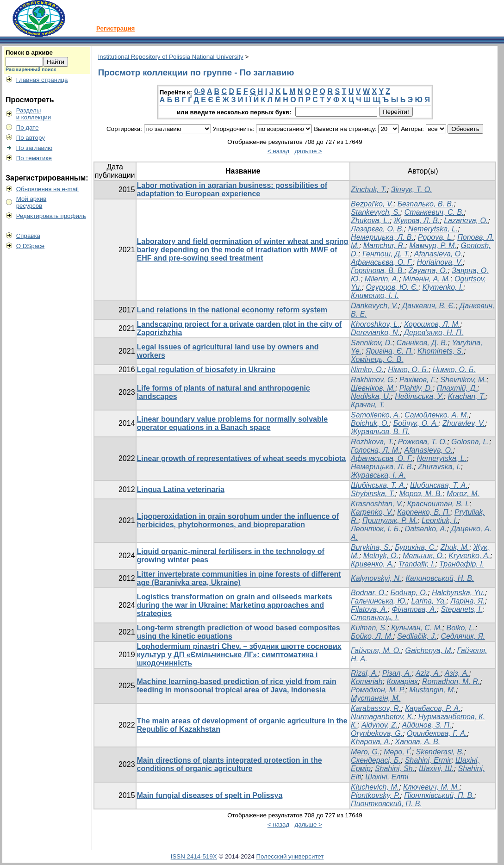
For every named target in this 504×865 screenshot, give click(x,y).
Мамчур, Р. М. (433, 246)
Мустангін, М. (376, 698)
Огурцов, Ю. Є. (392, 287)
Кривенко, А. (372, 564)
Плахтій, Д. (457, 388)
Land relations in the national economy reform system (232, 310)
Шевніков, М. (373, 388)
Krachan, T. (466, 396)
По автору (31, 138)
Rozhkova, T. (372, 442)
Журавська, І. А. (378, 475)
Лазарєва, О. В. (377, 229)
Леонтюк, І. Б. (376, 529)
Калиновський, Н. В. (440, 578)
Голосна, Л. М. (376, 450)
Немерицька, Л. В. (382, 237)
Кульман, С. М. (417, 628)
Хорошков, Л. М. (432, 324)
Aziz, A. (428, 673)
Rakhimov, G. (373, 380)
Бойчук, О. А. (416, 423)
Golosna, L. (470, 442)
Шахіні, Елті (387, 777)
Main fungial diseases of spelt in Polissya (210, 795)
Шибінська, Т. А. (378, 485)
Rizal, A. (364, 673)
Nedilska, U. (371, 396)
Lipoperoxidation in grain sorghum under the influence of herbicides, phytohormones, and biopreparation (238, 520)
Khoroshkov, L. (375, 324)
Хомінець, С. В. (377, 359)
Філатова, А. (414, 609)
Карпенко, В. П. (424, 512)
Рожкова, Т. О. (423, 442)
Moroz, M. (463, 494)
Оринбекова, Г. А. (437, 733)
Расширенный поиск (31, 69)
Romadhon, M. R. (451, 681)
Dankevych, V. (374, 306)
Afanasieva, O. (439, 254)
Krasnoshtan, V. (377, 504)
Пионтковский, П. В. (386, 804)
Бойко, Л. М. (372, 636)
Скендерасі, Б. (376, 760)
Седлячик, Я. (463, 636)
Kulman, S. (369, 628)
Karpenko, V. (372, 512)
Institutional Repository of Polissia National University (171, 57)
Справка (28, 236)
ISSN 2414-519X (194, 856)
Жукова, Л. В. (417, 221)
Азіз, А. (457, 673)
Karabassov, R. (376, 708)
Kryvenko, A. (469, 556)
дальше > (308, 151)
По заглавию (34, 148)
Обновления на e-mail (47, 189)
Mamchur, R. (384, 246)
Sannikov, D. (372, 343)
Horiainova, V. (439, 262)
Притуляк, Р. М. (390, 520)
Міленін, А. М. (427, 279)
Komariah (367, 681)
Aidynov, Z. (380, 725)
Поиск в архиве (29, 53)
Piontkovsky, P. (375, 795)
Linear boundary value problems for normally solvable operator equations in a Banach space (233, 423)
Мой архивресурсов (31, 202)
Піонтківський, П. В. (439, 795)
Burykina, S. (371, 547)
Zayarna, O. (428, 271)
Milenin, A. (382, 279)
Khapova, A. (371, 742)
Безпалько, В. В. (426, 204)
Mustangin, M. (432, 690)
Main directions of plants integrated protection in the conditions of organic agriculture (230, 764)
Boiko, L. (460, 628)
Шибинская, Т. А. (439, 485)
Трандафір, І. (462, 564)
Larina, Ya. (429, 601)
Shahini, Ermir (428, 760)
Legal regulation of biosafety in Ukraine (206, 370)
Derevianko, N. (375, 333)
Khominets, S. (441, 351)
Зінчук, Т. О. (412, 190)
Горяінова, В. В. (378, 271)
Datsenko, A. (426, 529)
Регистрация (115, 28)
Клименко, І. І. (375, 296)
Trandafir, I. (417, 564)
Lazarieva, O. (466, 221)
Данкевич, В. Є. (429, 306)
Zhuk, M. (455, 547)
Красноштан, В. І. (438, 504)
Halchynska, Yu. (458, 593)
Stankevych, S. (376, 212)
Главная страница (42, 80)
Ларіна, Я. (467, 601)
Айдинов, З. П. (427, 725)
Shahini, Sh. (395, 769)
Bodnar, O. (369, 593)
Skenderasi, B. (440, 752)
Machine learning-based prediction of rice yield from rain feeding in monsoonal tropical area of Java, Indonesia (237, 686)
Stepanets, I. (461, 609)
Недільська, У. (419, 396)
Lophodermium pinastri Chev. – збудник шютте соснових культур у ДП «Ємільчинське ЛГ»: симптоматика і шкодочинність (239, 655)
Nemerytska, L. (433, 229)
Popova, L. (436, 237)
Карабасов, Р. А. (433, 708)
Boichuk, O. (370, 423)
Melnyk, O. (381, 556)
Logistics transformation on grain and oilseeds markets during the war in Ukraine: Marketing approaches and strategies (235, 605)
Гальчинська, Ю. (379, 601)
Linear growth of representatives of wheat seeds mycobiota (242, 458)
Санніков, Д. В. (422, 343)
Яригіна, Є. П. (389, 351)
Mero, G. (365, 752)
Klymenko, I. (443, 287)
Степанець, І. (375, 618)
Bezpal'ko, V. (372, 204)
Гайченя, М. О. (376, 650)
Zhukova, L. (370, 221)
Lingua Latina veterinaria (181, 489)
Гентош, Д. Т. (386, 254)
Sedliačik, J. (417, 636)
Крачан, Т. (368, 405)
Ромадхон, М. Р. (378, 690)
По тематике (34, 158)
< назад (278, 151)
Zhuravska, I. (439, 467)
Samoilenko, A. (376, 415)
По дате (28, 128)
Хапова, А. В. (418, 742)
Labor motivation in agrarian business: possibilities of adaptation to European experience (232, 190)
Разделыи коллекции (34, 114)
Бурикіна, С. (416, 547)
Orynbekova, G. (377, 733)
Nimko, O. (367, 370)
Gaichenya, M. (429, 650)
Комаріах (402, 681)
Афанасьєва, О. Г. (382, 262)
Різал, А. (397, 673)
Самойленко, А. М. (437, 415)
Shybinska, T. (373, 494)
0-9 (199, 91)
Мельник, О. (423, 556)
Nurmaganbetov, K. (383, 717)
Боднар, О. (409, 593)
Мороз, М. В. (421, 494)
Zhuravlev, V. (464, 423)
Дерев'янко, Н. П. (434, 333)
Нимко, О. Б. (454, 370)
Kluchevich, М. (375, 787)
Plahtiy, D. (416, 388)
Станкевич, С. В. (434, 212)
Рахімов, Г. (418, 380)
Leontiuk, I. (440, 520)
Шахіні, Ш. (436, 769)
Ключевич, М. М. (431, 787)
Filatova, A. (369, 609)
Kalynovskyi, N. (376, 578)
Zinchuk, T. (369, 190)
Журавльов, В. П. (380, 432)
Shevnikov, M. (463, 380)
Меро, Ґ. (398, 752)
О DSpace (31, 246)
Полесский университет (290, 856)
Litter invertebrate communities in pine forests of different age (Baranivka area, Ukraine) (239, 578)
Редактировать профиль (51, 216)
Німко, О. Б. (408, 370)
